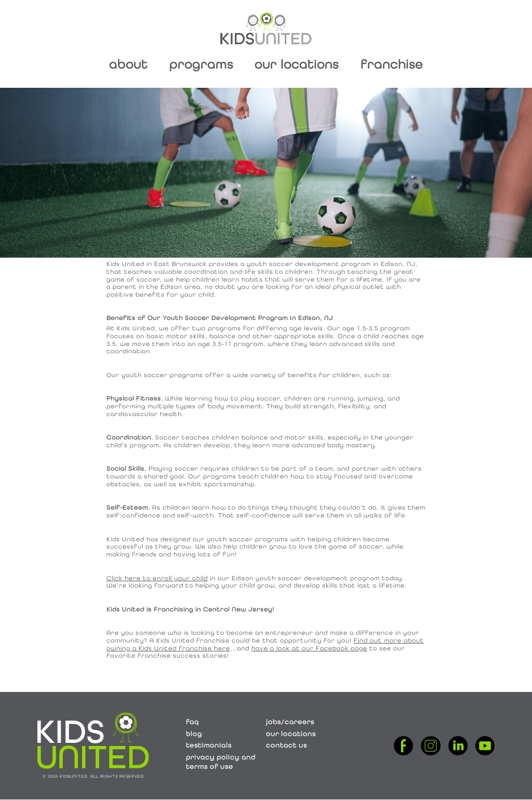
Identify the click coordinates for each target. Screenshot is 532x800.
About (128, 64)
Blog (194, 734)
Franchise (392, 64)
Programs (201, 64)
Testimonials (209, 745)
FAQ (192, 722)
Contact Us (287, 745)
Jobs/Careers (290, 722)
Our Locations (297, 64)
